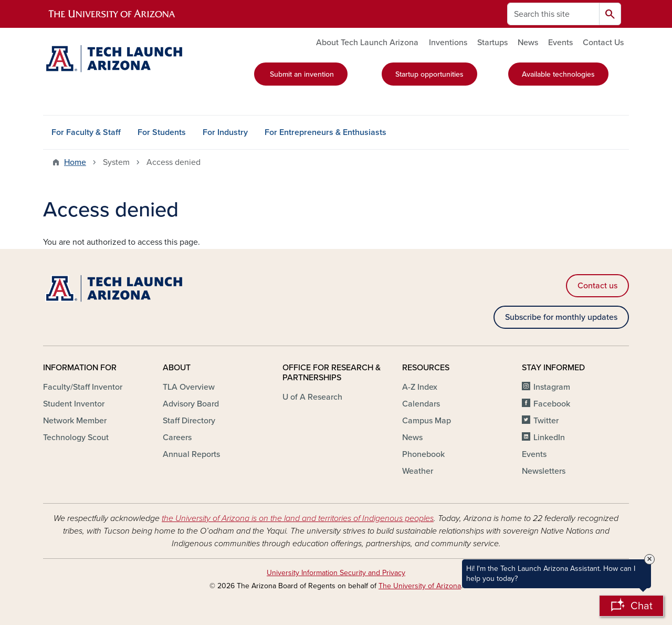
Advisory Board (191, 404)
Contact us (597, 286)
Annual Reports (191, 454)
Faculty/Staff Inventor (83, 387)
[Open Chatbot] (631, 606)
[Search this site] (553, 14)
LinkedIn (549, 437)
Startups (492, 43)
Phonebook (423, 454)
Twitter (546, 421)
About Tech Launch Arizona (367, 43)
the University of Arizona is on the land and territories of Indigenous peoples (298, 518)
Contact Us (603, 43)
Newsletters (544, 471)
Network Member (75, 421)
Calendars (421, 404)
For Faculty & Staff (86, 132)
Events (560, 43)
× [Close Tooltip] (649, 559)
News (528, 43)
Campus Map (427, 421)
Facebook (552, 404)
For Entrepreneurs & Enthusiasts (325, 132)
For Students (162, 132)
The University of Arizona (420, 586)
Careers (177, 437)
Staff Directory (189, 421)
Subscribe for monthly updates (561, 317)
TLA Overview (189, 387)
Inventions (448, 43)
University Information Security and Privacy (336, 573)
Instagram (552, 387)
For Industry (225, 132)
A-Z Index (420, 387)
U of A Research (312, 397)
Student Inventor (74, 404)
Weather (418, 471)
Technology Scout (76, 437)
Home (75, 162)
